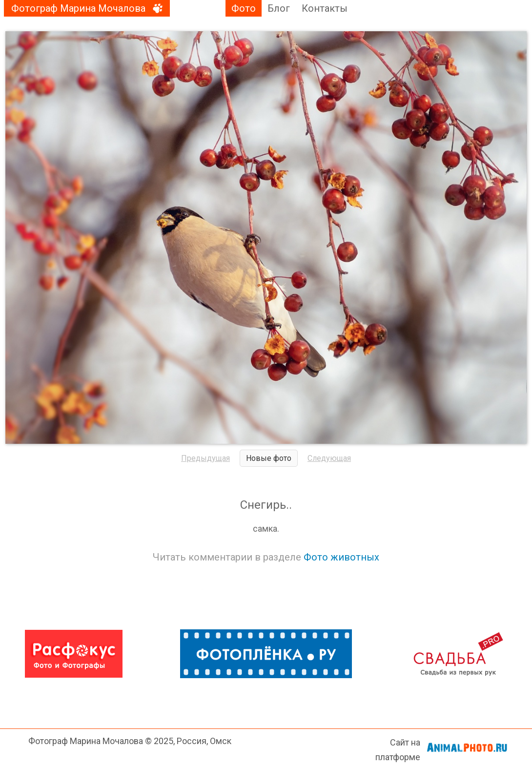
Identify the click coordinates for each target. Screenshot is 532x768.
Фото (244, 8)
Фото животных (341, 557)
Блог (279, 8)
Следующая (329, 458)
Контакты (325, 8)
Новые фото (269, 458)
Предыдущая (205, 458)
